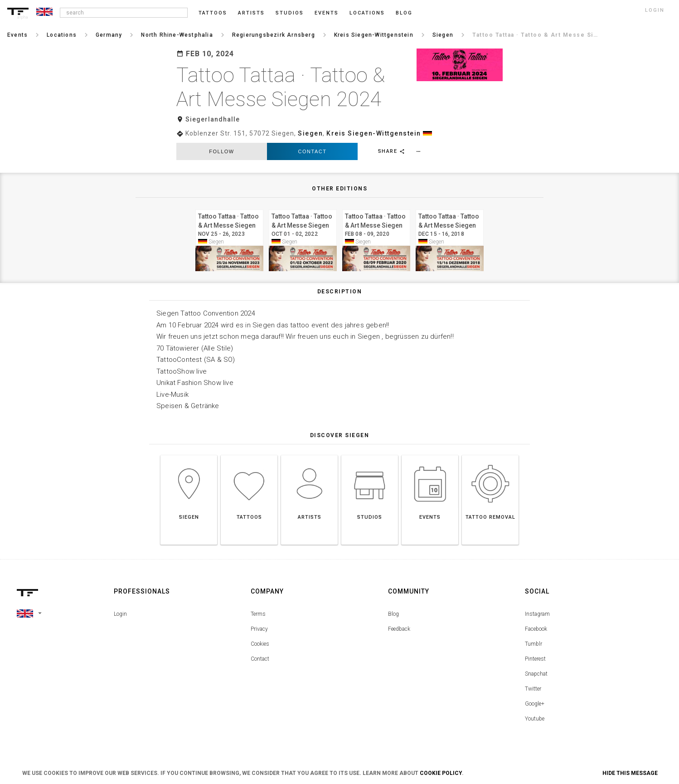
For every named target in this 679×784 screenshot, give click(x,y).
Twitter (533, 689)
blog (404, 13)
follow (221, 151)
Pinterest (535, 659)
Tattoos (213, 13)
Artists (251, 13)
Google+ (535, 704)
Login (120, 614)
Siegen (310, 133)
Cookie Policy (441, 773)
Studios (290, 13)
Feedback (399, 629)
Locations (367, 13)
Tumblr (533, 644)
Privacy (259, 629)
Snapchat (536, 674)
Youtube (535, 719)
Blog (393, 614)
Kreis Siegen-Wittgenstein (374, 133)
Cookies (260, 644)
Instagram (537, 614)
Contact (313, 151)
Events (327, 13)
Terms (258, 614)
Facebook (536, 629)
